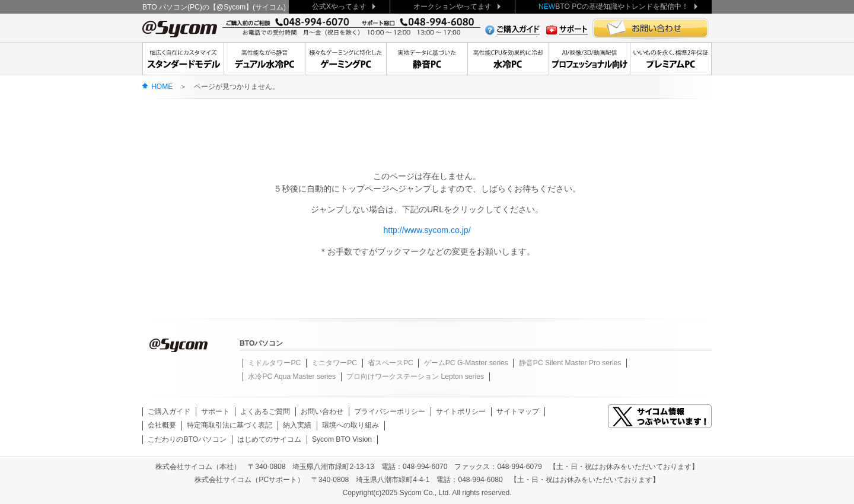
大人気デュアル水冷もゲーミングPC (345, 59)
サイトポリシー (461, 412)
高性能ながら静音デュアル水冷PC (264, 59)
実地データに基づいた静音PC (427, 59)
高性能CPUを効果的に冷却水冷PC (508, 59)
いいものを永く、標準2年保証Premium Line (671, 59)
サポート (215, 412)
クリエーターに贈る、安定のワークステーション (589, 59)
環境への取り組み (350, 425)
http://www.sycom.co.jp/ (427, 230)
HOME (162, 87)
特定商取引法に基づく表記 (230, 425)
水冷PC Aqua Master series (292, 377)
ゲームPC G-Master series (466, 363)
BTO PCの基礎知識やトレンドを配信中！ (614, 7)
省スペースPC (391, 363)
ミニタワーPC (334, 363)
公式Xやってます (339, 7)
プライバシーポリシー (390, 412)
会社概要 (162, 425)
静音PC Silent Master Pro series (570, 363)
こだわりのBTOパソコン (187, 439)
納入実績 (297, 425)
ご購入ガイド (169, 412)
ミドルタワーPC (274, 363)
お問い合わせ (322, 412)
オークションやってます (453, 7)
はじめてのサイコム (269, 439)
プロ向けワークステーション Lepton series (415, 377)
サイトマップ (518, 412)
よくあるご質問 (265, 412)
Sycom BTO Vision (342, 439)
